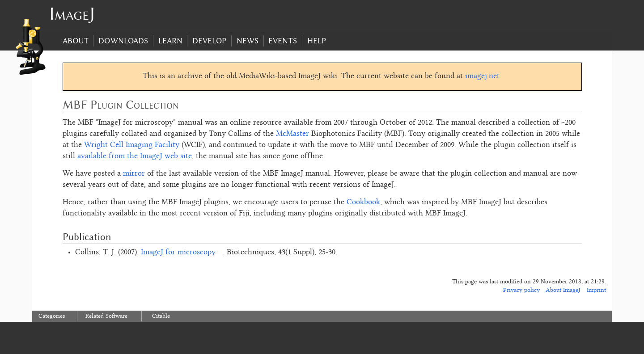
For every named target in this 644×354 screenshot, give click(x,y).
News (248, 41)
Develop (209, 41)
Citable (161, 316)
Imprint (596, 291)
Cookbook (363, 202)
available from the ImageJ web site (135, 156)
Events (283, 41)
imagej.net (482, 76)
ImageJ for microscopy (178, 253)
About (76, 41)
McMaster (292, 134)
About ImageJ (563, 291)
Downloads (123, 41)
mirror (134, 174)
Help (317, 41)
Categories (52, 316)
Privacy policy (521, 291)
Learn (170, 41)
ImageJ (72, 14)
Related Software (106, 316)
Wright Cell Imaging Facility (132, 145)
